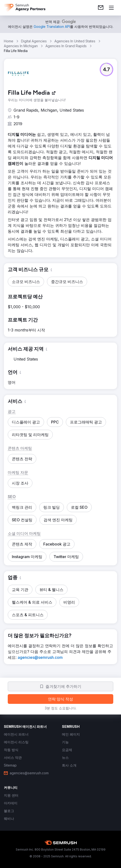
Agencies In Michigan (21, 46)
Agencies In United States (75, 41)
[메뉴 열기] (111, 8)
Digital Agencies (34, 41)
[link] (101, 8)
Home (9, 41)
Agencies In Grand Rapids (66, 46)
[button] (106, 69)
